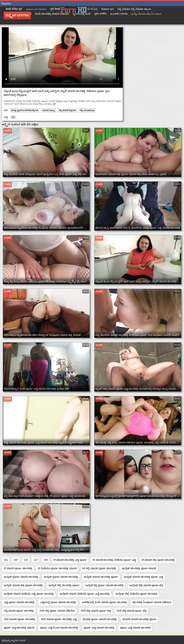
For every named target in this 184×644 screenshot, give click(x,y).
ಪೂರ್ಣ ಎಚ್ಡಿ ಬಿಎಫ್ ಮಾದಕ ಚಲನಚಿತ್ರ (59, 628)
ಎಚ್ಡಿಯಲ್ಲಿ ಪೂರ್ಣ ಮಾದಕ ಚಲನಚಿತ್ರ (58, 602)
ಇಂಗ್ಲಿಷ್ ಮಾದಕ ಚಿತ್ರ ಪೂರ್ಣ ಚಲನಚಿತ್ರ (23, 585)
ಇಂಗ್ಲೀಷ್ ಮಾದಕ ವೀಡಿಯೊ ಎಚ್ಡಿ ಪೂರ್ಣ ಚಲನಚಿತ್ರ (29, 594)
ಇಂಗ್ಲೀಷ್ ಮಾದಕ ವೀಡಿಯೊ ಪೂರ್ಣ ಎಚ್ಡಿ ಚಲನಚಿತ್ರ (84, 594)
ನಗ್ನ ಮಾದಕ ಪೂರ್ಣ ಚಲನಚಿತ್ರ (19, 611)
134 (26, 560)
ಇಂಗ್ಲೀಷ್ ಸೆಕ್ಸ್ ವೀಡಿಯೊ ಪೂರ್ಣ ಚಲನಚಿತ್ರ (136, 594)
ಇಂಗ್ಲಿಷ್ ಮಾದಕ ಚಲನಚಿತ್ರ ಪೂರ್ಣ (101, 577)
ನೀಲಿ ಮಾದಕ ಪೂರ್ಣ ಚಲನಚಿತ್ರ (19, 619)
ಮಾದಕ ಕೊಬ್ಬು (49, 110)
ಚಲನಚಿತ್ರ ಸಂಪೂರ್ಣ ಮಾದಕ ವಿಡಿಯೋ (152, 602)
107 (16, 560)
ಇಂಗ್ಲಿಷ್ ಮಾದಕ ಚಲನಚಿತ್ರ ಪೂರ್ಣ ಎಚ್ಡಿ (143, 577)
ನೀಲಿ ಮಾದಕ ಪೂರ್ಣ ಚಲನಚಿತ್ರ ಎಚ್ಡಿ (59, 619)
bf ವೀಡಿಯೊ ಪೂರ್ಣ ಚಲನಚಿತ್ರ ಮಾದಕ (57, 568)
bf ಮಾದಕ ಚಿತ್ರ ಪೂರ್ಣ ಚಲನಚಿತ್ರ (158, 560)
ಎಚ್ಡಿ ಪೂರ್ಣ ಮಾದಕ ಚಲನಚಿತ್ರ (19, 602)
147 (36, 560)
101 (13, 117)
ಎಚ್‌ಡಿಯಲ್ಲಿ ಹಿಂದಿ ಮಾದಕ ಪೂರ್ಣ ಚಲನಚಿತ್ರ (104, 602)
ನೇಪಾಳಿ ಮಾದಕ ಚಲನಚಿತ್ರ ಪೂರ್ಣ (139, 619)
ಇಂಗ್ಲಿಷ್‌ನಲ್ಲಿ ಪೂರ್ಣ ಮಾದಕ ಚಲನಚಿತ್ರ (104, 585)
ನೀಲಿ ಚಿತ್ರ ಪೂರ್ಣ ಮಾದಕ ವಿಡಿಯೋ (57, 611)
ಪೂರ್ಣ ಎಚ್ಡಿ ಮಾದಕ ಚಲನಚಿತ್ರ (99, 628)
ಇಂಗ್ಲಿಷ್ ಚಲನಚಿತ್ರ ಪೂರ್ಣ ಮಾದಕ (139, 568)
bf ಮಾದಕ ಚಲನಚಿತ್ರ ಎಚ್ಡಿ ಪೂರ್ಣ (70, 560)
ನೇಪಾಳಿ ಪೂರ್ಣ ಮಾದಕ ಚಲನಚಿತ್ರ (100, 619)
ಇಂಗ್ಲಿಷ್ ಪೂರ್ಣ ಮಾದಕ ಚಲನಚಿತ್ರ (21, 577)
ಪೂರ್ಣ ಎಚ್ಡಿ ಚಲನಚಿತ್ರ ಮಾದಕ (19, 628)
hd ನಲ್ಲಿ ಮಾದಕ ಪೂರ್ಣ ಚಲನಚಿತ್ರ (99, 568)
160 (46, 560)
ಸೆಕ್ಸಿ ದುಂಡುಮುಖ (87, 110)
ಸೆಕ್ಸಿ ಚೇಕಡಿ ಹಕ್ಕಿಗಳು (67, 110)
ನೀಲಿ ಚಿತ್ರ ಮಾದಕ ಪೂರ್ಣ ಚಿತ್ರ (96, 611)
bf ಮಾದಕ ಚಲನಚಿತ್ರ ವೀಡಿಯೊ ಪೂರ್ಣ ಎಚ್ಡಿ (114, 560)
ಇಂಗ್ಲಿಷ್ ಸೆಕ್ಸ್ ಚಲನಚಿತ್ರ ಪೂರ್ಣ (64, 585)
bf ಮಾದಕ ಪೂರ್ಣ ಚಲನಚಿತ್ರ (18, 568)
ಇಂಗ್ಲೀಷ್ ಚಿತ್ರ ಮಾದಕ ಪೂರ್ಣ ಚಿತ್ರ (146, 585)
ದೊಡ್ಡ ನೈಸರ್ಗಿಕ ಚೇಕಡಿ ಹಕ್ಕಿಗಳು (25, 110)
